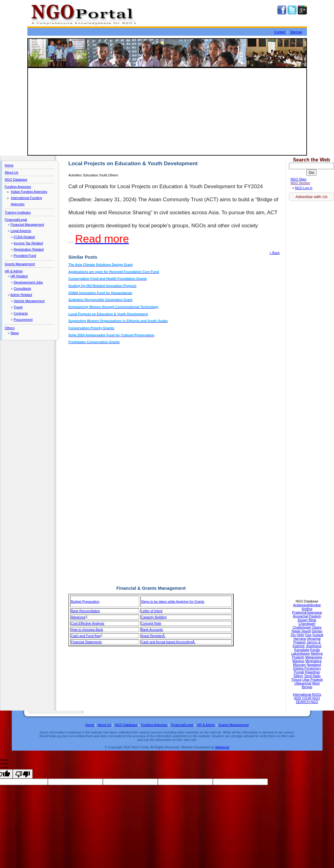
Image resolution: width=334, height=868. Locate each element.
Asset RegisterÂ (153, 636)
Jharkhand (313, 646)
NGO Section (300, 183)
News (15, 333)
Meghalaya (313, 661)
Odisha (299, 668)
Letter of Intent (152, 611)
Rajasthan (313, 672)
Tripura (296, 679)
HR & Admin (14, 271)
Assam (303, 620)
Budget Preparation (85, 602)
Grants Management (20, 264)
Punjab (299, 672)
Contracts (21, 313)
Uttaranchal (303, 683)
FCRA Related (24, 237)
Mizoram (299, 665)
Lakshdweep (301, 653)
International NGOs (307, 694)
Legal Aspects (21, 231)
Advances (78, 617)
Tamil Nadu (312, 676)
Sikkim (298, 676)
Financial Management (27, 225)
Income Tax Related (28, 243)
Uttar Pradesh (313, 679)
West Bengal (311, 685)
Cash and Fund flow (86, 636)
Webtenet (222, 747)
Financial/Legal (16, 220)
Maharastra (313, 657)
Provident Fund (25, 256)
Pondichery (313, 668)
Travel (18, 307)
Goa (308, 635)
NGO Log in (304, 188)
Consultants (22, 289)
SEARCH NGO (307, 702)
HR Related (19, 276)
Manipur (298, 661)
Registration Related (29, 249)
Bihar (312, 620)
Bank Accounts (152, 629)
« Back (275, 253)
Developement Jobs (28, 282)
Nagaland (314, 665)
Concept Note (151, 623)
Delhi (300, 635)
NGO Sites (298, 179)
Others (10, 328)
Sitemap (296, 32)
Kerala (315, 650)
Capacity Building (154, 617)
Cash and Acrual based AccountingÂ (168, 642)
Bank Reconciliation (85, 611)
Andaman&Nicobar (307, 605)
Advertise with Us (311, 197)
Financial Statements (86, 642)
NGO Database (16, 180)
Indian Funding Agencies (29, 192)
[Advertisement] (167, 111)
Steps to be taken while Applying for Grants (173, 602)
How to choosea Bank (87, 629)
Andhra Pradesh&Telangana (307, 611)
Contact (280, 32)
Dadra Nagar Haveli (307, 629)
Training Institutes (18, 212)
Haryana (300, 639)
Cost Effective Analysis (88, 623)
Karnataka (302, 650)
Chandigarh (307, 624)
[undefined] (23, 774)
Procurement (23, 320)
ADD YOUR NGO (307, 698)
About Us (11, 172)
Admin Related (21, 295)
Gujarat (318, 635)
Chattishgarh (302, 627)
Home (9, 165)
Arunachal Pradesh (307, 616)
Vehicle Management (29, 301)
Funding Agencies (18, 187)
